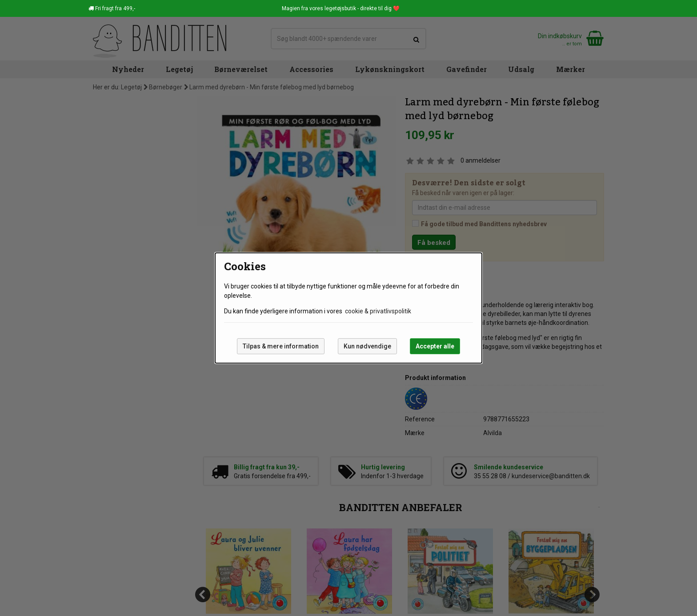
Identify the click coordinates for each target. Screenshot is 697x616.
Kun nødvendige (367, 346)
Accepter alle (435, 346)
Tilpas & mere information (281, 346)
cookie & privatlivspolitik (378, 311)
